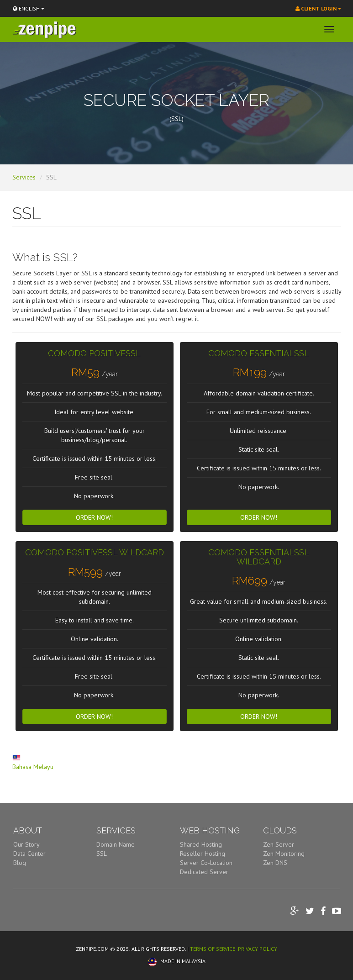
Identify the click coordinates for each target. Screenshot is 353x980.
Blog (20, 863)
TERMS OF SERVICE (213, 949)
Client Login (318, 8)
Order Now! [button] (94, 517)
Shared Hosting (201, 844)
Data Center (29, 854)
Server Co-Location (206, 863)
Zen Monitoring (284, 854)
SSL (102, 854)
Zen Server (279, 844)
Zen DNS (275, 863)
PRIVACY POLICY (258, 949)
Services (24, 177)
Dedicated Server (204, 872)
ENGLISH (29, 8)
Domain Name (116, 844)
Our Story (26, 844)
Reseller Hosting (203, 854)
